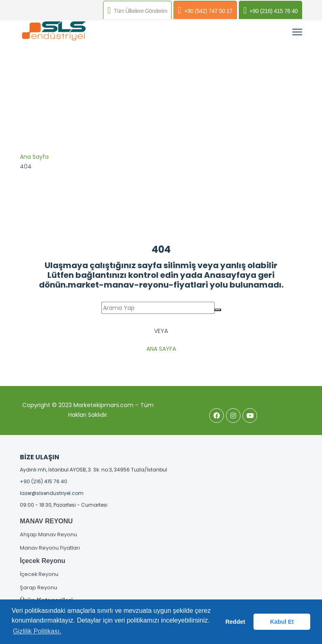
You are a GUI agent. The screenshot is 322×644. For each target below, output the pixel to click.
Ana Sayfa (34, 157)
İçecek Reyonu (39, 574)
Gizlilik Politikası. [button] (37, 631)
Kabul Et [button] (282, 622)
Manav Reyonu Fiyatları (50, 548)
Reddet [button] (235, 622)
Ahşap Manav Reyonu (48, 534)
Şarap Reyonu (39, 587)
